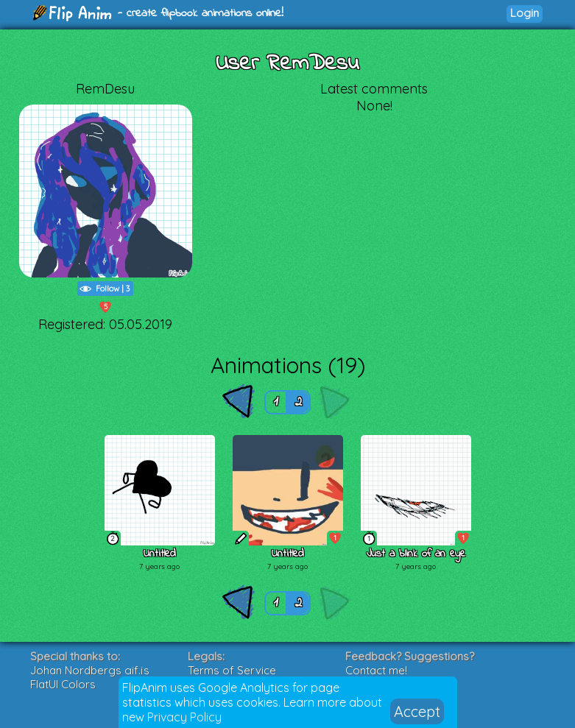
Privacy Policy (184, 717)
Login (525, 13)
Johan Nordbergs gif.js (90, 670)
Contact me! (376, 670)
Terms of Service (232, 670)
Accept (417, 711)
